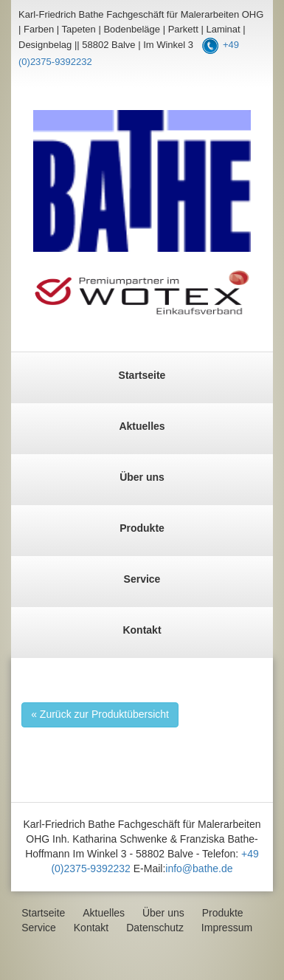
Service (142, 579)
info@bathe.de (199, 868)
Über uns (142, 477)
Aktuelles (142, 426)
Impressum (227, 928)
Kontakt (142, 630)
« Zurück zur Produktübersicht (100, 714)
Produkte (142, 528)
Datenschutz (155, 928)
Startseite (142, 375)
